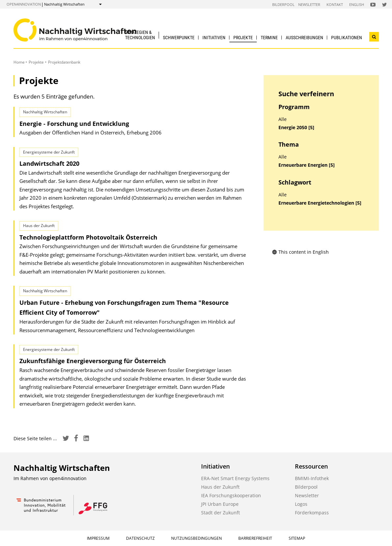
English (357, 4)
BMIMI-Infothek (312, 478)
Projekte (243, 38)
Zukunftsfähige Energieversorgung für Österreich (93, 361)
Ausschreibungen (304, 38)
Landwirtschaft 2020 (49, 163)
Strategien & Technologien (140, 35)
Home (19, 62)
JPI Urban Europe (220, 504)
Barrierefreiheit (255, 538)
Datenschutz (140, 538)
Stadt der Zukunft (221, 513)
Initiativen (214, 38)
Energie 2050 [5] (296, 128)
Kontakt (335, 4)
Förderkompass (312, 513)
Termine (269, 38)
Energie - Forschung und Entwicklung (74, 124)
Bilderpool (283, 4)
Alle (283, 119)
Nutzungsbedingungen (196, 538)
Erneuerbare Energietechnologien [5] (320, 203)
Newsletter (309, 4)
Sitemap (297, 538)
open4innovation (24, 4)
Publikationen (347, 38)
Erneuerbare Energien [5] (307, 165)
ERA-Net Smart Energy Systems (235, 478)
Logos (301, 504)
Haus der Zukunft (220, 487)
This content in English (300, 252)
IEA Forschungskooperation (231, 495)
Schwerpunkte (179, 38)
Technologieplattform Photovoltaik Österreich (88, 237)
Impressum (98, 538)
